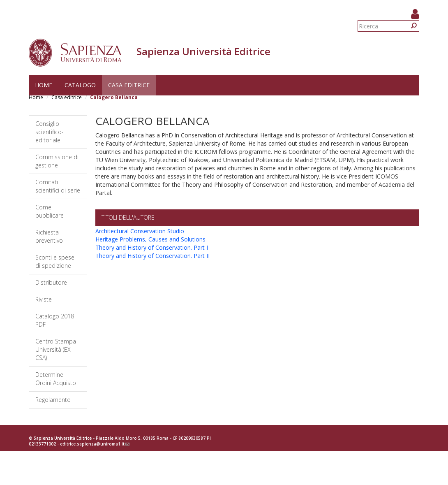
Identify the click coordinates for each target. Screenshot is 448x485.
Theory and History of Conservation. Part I (152, 247)
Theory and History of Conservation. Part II (152, 256)
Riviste (44, 299)
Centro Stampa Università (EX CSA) (56, 349)
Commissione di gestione (57, 161)
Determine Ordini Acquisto (56, 379)
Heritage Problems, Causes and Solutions (150, 239)
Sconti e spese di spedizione (55, 261)
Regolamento (53, 400)
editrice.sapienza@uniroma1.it (95, 444)
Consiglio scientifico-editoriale (50, 132)
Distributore (51, 282)
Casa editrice (129, 85)
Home (44, 85)
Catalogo (80, 85)
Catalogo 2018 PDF (55, 320)
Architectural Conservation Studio (140, 231)
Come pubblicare (50, 211)
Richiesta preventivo (49, 236)
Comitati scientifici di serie (58, 186)
